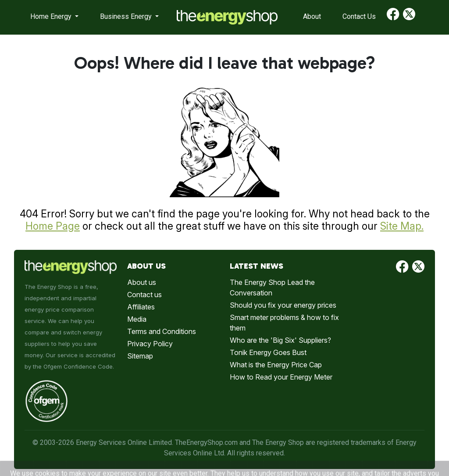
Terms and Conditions (162, 331)
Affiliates (141, 307)
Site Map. (402, 226)
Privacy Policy (150, 344)
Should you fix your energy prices (283, 305)
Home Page (53, 226)
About (312, 16)
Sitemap (140, 356)
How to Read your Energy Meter (281, 377)
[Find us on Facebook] (393, 17)
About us (142, 282)
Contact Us (359, 16)
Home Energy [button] (52, 16)
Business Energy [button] (127, 16)
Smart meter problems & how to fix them (284, 323)
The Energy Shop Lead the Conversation (272, 288)
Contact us (144, 295)
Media (137, 319)
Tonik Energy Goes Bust (268, 352)
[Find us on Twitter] (409, 17)
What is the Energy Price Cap (276, 365)
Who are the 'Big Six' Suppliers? (280, 340)
